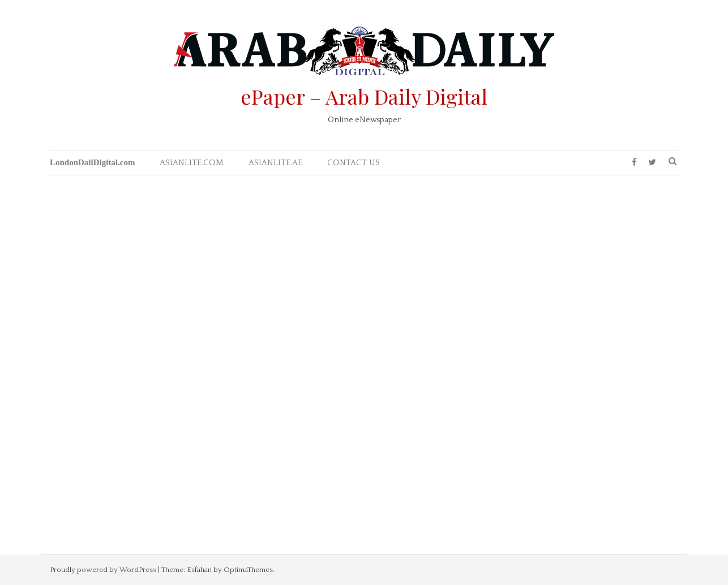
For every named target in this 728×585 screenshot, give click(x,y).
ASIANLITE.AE (275, 163)
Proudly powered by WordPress (103, 570)
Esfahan (199, 570)
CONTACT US (354, 163)
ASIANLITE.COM (192, 163)
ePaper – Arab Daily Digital (364, 96)
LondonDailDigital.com (92, 162)
